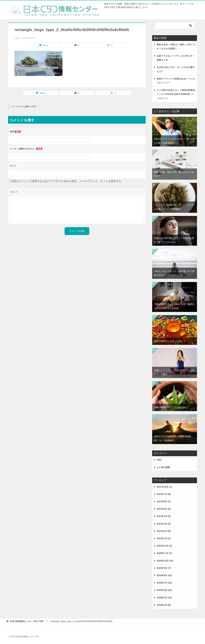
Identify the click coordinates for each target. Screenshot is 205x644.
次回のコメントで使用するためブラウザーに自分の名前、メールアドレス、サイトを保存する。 (67, 181)
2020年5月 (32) (164, 598)
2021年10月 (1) (164, 487)
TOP (27, 621)
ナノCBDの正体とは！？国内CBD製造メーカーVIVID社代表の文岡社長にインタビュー (176, 94)
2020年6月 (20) (164, 590)
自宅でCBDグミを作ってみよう (170, 341)
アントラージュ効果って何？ (24, 107)
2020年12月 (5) (164, 546)
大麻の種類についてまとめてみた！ (172, 407)
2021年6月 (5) (164, 501)
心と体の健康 (163, 467)
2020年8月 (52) (164, 575)
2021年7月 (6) (164, 494)
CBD (159, 460)
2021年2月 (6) (164, 531)
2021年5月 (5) (164, 509)
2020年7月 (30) (164, 583)
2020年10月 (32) (165, 561)
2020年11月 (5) (164, 553)
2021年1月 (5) (164, 538)
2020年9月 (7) (164, 568)
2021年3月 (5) (164, 524)
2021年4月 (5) (164, 516)
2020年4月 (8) (164, 605)
